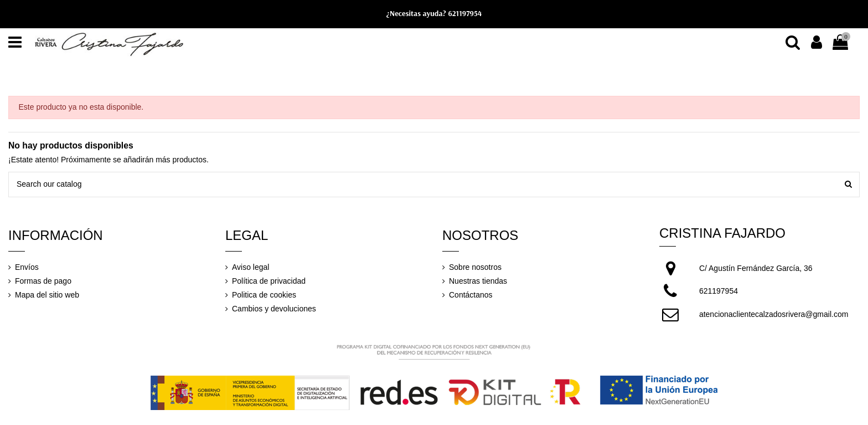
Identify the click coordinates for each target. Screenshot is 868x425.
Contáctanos (471, 295)
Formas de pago (43, 281)
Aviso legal (250, 267)
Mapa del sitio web (47, 295)
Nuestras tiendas (478, 281)
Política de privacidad (269, 281)
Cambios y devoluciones (274, 309)
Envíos (27, 267)
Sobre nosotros (475, 267)
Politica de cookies (264, 295)
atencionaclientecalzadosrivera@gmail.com (774, 314)
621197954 (465, 13)
